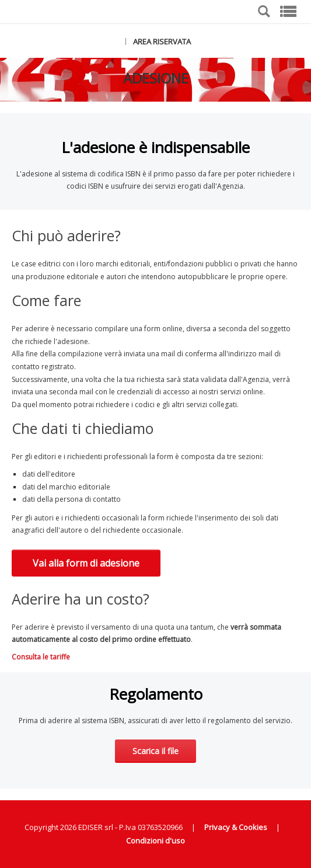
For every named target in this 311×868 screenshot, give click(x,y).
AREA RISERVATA (162, 41)
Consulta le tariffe (41, 657)
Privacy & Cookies (236, 827)
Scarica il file (155, 751)
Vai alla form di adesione (86, 563)
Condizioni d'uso (155, 841)
